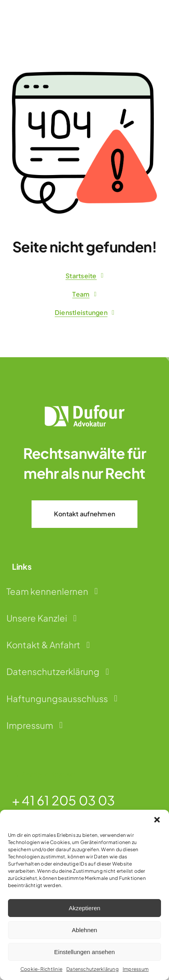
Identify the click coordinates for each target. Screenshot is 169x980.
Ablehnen (84, 930)
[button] (157, 820)
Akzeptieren (84, 908)
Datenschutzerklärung (92, 969)
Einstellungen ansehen (85, 952)
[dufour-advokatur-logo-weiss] (85, 408)
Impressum (136, 969)
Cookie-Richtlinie (41, 969)
